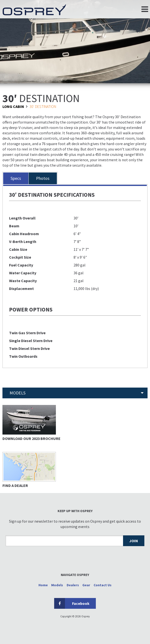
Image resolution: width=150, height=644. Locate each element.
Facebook (72, 603)
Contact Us (103, 585)
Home (43, 585)
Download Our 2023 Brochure (31, 438)
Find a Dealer (15, 485)
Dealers (73, 585)
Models (57, 585)
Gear (86, 585)
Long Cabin (13, 106)
